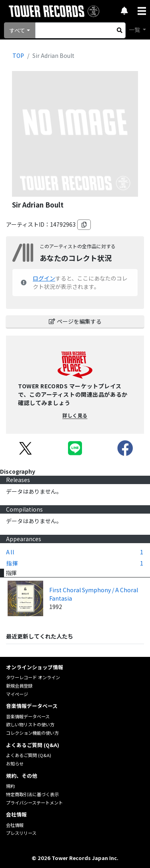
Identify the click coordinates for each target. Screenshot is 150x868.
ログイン (44, 278)
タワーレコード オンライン (33, 677)
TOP (18, 55)
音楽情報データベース (28, 716)
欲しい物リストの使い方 (30, 724)
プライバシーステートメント (34, 803)
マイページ (17, 694)
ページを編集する (75, 321)
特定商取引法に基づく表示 (32, 794)
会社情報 (15, 825)
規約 (10, 786)
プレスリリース (21, 833)
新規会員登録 (19, 686)
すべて (17, 30)
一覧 (135, 30)
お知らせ (15, 763)
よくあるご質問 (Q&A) (29, 755)
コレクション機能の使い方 (32, 733)
